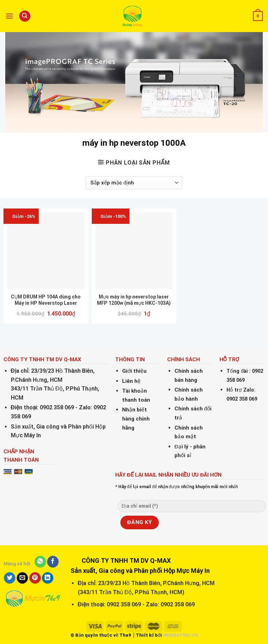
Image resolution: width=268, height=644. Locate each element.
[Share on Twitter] (10, 578)
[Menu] (9, 16)
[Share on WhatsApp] (40, 562)
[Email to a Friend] (23, 578)
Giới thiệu (134, 371)
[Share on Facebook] (53, 562)
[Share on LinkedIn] (48, 578)
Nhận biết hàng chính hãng (136, 419)
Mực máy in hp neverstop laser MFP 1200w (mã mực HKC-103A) (134, 300)
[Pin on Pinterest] (35, 578)
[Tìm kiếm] (25, 16)
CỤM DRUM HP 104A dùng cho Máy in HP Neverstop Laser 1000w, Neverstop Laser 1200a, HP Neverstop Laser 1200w (46, 300)
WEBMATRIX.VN (180, 635)
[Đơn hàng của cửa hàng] (134, 183)
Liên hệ (131, 381)
